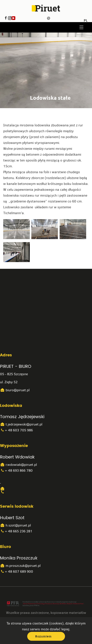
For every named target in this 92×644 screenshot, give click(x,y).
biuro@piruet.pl (15, 390)
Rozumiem (43, 636)
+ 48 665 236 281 (16, 531)
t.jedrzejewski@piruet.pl (21, 424)
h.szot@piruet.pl (15, 525)
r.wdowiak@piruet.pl (18, 465)
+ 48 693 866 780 (16, 470)
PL (86, 19)
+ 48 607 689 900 (17, 571)
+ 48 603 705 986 (16, 430)
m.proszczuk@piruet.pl (20, 566)
